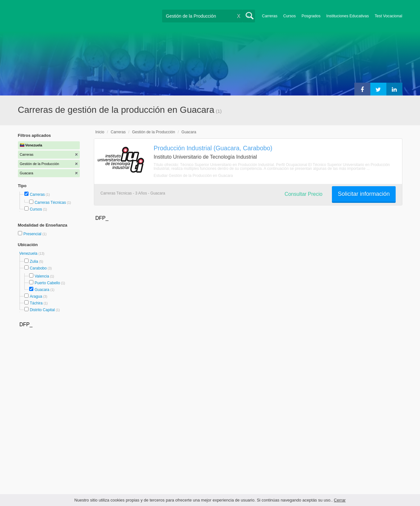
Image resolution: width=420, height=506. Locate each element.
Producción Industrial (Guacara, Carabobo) (213, 148)
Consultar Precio (303, 194)
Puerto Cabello (47, 283)
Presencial (33, 234)
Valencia (42, 276)
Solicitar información (364, 194)
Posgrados (311, 16)
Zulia (34, 261)
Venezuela (29, 253)
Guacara (42, 290)
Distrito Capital (42, 310)
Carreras (270, 16)
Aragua (36, 296)
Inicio (100, 132)
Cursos (289, 16)
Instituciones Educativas (347, 16)
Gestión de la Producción (153, 132)
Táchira (36, 303)
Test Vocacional (388, 16)
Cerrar (340, 500)
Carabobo (38, 268)
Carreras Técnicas (50, 203)
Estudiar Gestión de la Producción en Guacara (193, 176)
